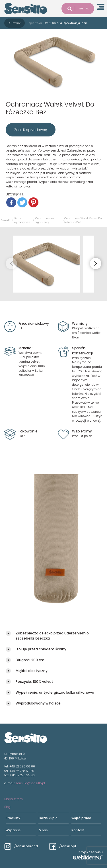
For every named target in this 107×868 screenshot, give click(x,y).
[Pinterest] (33, 202)
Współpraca (81, 818)
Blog (7, 807)
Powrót (17, 23)
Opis (85, 23)
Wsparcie (13, 830)
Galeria (57, 23)
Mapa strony (14, 799)
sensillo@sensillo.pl (30, 783)
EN (81, 9)
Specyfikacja (72, 23)
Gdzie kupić (48, 818)
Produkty (13, 818)
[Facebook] (11, 202)
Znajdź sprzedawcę (31, 130)
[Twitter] (22, 202)
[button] (96, 264)
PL (87, 9)
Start (48, 23)
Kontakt (78, 830)
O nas (43, 830)
